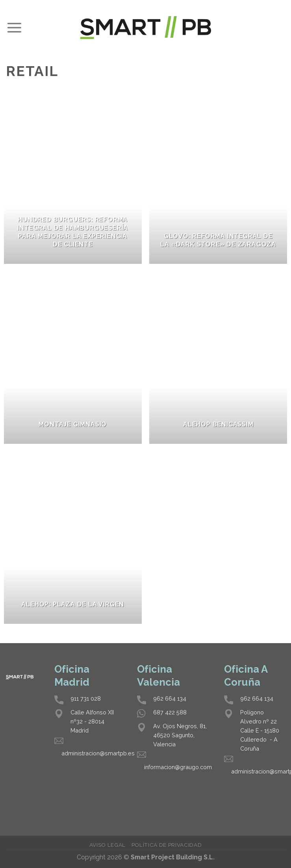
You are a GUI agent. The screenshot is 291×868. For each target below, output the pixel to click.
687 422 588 (170, 712)
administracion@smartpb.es (98, 753)
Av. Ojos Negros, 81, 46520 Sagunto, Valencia (180, 735)
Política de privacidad (167, 845)
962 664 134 (170, 698)
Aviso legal (108, 845)
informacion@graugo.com (178, 767)
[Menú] (14, 28)
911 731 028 (86, 698)
